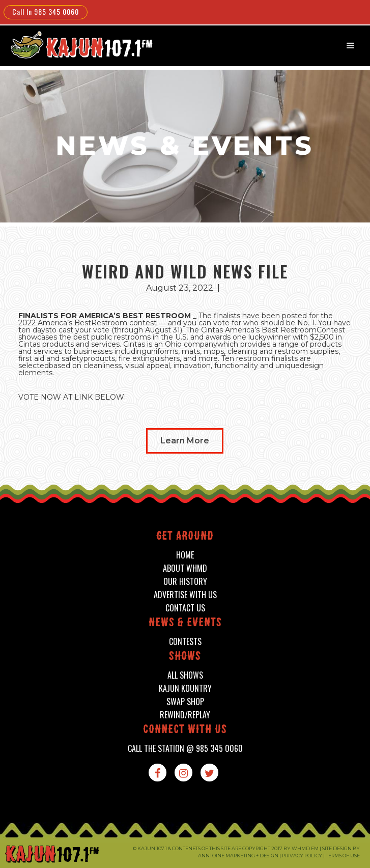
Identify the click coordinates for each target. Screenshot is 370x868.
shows (185, 657)
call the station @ (185, 749)
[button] (351, 46)
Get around (185, 537)
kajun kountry (185, 689)
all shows (185, 675)
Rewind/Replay (185, 715)
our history (185, 582)
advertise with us (185, 595)
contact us (185, 608)
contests (185, 642)
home (185, 555)
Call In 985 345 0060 (46, 11)
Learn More (185, 441)
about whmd (185, 568)
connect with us (185, 730)
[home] (75, 45)
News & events (185, 623)
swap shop (185, 702)
